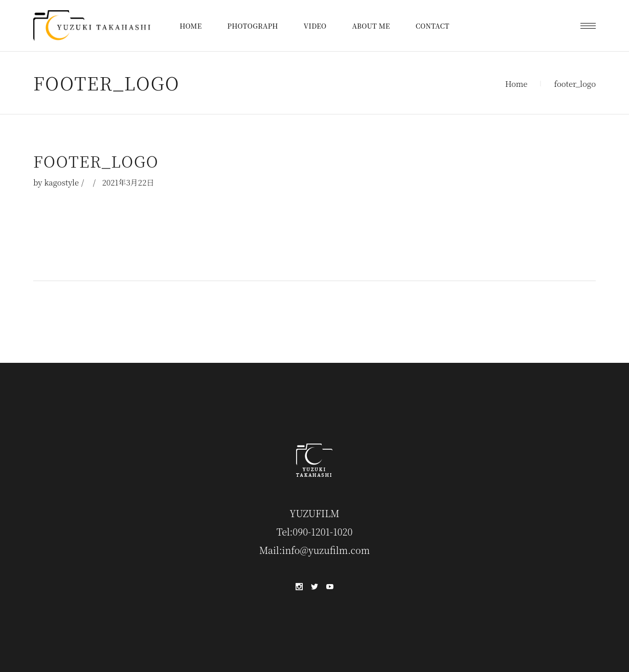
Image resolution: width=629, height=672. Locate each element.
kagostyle (61, 182)
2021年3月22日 (128, 182)
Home (516, 84)
